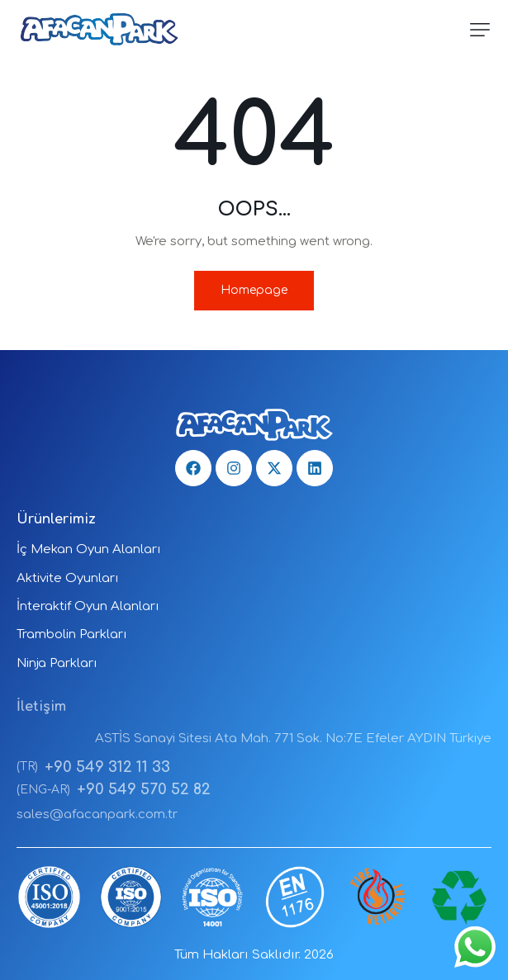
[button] (480, 30)
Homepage (254, 290)
